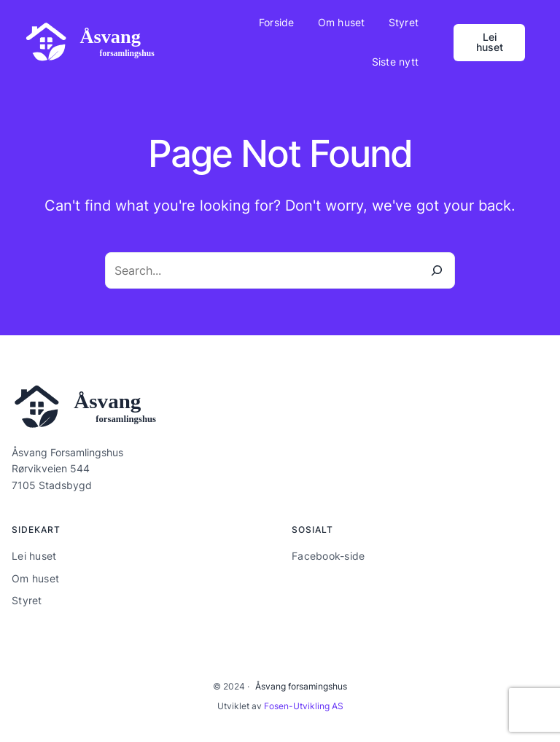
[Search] (437, 270)
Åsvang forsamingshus (301, 686)
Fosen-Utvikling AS (304, 706)
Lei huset (490, 42)
